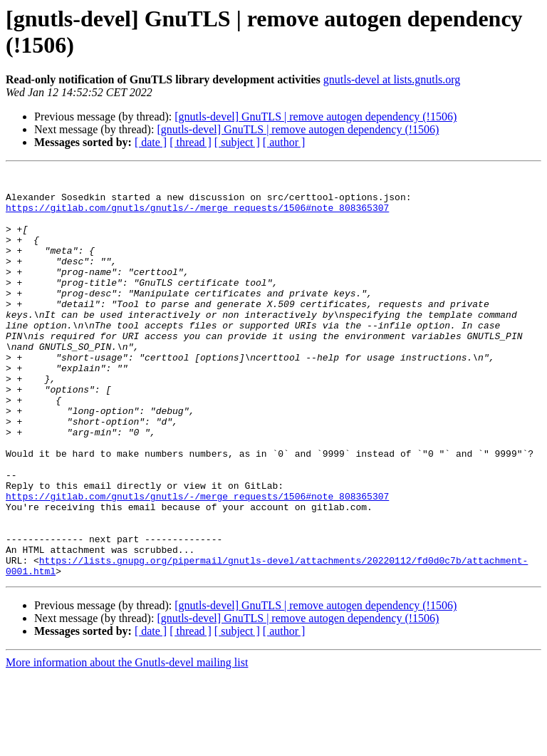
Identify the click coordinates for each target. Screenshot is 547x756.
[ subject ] (237, 142)
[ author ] (284, 142)
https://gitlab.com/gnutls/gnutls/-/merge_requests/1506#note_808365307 (197, 216)
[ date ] (151, 142)
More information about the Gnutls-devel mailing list (127, 744)
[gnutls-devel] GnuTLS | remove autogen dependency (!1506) (316, 116)
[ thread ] (191, 142)
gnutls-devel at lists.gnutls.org (392, 79)
